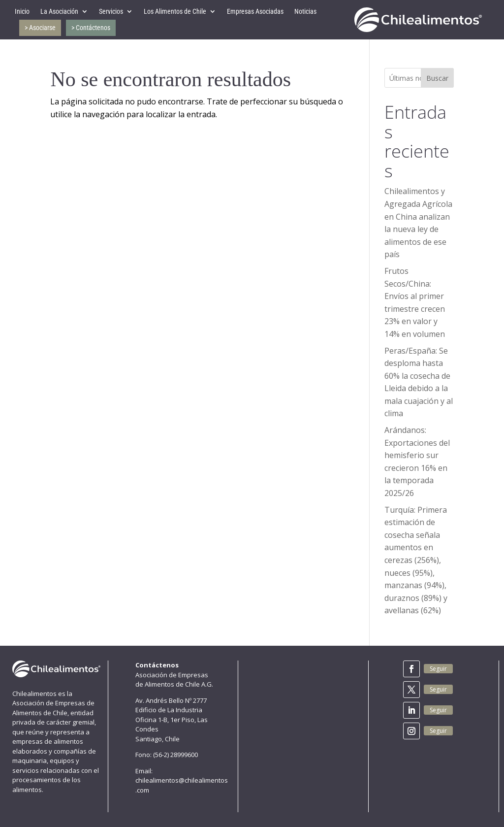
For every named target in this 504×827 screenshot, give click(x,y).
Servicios (111, 11)
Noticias (305, 11)
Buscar (437, 78)
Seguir (438, 669)
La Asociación (59, 11)
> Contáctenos (91, 28)
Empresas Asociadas (255, 11)
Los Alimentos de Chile (175, 11)
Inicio (22, 11)
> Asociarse (40, 28)
